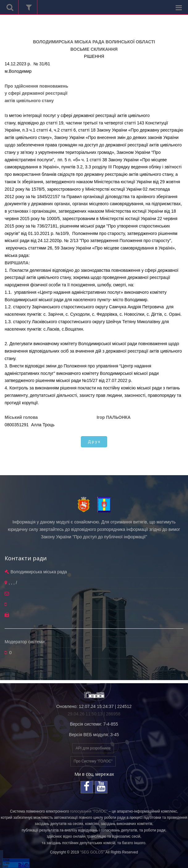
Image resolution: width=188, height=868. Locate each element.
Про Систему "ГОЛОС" (93, 761)
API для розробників (93, 748)
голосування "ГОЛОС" (89, 811)
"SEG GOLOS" (92, 852)
